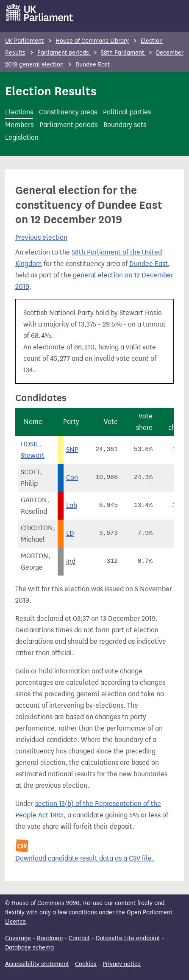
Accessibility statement (37, 964)
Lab (72, 505)
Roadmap (50, 938)
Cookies (86, 964)
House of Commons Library (92, 41)
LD (70, 533)
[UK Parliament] (40, 13)
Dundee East (149, 264)
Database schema (29, 948)
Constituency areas (68, 112)
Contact (79, 938)
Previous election (41, 237)
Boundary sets (125, 125)
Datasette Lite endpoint (128, 938)
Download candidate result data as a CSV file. (85, 858)
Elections (19, 112)
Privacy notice (122, 964)
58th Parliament (123, 53)
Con (72, 478)
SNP (72, 450)
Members (19, 125)
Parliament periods (64, 53)
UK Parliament (24, 41)
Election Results (51, 91)
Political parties (127, 112)
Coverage (18, 938)
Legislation (22, 137)
